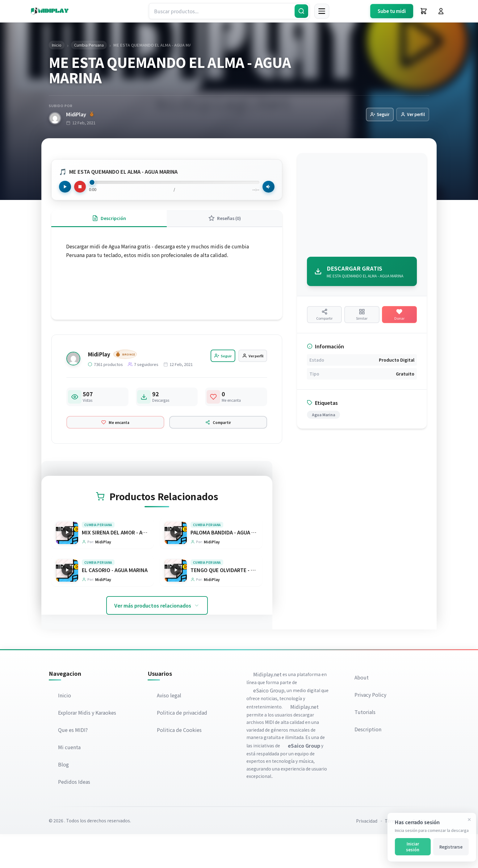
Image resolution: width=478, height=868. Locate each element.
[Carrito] (424, 11)
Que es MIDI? (73, 764)
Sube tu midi (392, 11)
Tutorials (366, 746)
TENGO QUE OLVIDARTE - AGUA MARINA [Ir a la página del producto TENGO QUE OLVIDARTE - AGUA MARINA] (237, 603)
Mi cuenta (70, 781)
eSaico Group (269, 724)
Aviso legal (170, 729)
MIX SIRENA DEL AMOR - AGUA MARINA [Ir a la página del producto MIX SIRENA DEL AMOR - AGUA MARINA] (127, 564)
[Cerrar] (465, 820)
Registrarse (446, 847)
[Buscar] (301, 11)
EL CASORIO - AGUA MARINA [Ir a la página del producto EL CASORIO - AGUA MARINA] (115, 603)
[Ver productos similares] (362, 319)
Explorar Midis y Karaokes (88, 746)
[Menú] (322, 11)
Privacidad (367, 855)
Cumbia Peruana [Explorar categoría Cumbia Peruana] (98, 557)
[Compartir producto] (324, 319)
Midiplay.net (268, 708)
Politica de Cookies (180, 764)
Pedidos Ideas (75, 816)
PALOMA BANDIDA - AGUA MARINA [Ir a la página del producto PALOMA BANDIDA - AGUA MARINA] (230, 564)
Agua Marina (323, 423)
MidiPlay (80, 114)
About (362, 711)
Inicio (65, 729)
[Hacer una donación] (399, 319)
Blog (64, 798)
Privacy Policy (371, 729)
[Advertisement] (362, 207)
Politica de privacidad (183, 746)
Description (369, 763)
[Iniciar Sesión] (441, 11)
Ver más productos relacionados (157, 639)
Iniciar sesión (408, 847)
